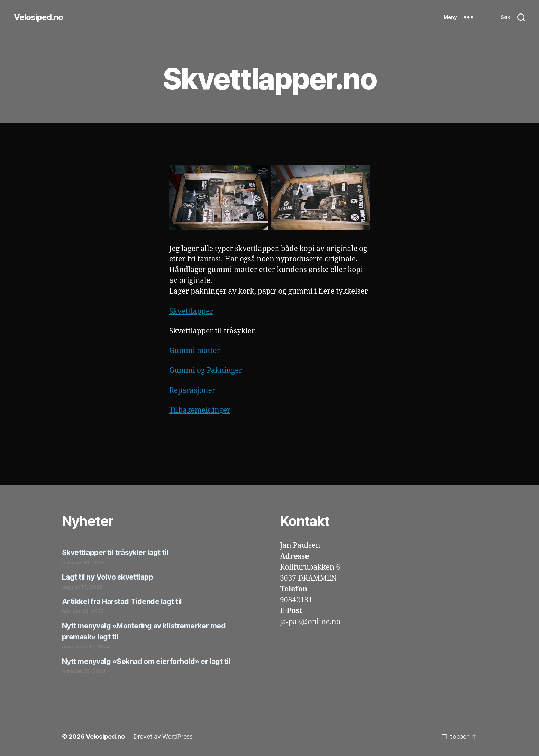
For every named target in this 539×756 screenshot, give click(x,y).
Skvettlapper (191, 311)
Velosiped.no (38, 17)
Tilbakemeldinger (200, 410)
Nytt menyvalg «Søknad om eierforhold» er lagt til (146, 661)
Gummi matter (195, 351)
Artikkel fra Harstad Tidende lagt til (122, 602)
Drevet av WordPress (163, 736)
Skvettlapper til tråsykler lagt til (115, 552)
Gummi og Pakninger (206, 371)
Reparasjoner (192, 391)
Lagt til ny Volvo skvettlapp (107, 577)
